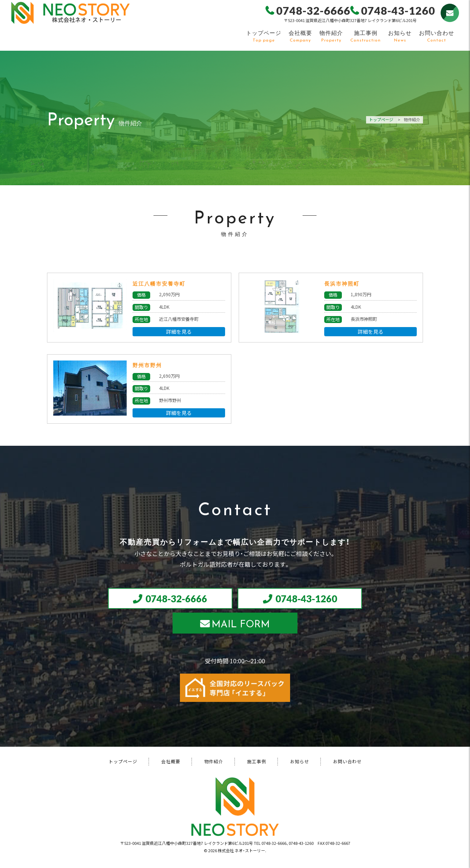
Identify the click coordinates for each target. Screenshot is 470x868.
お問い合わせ (436, 36)
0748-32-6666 (175, 600)
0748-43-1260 (308, 600)
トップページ (263, 36)
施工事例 (365, 36)
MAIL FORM (241, 627)
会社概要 (300, 36)
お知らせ (399, 36)
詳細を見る (179, 331)
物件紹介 (331, 36)
